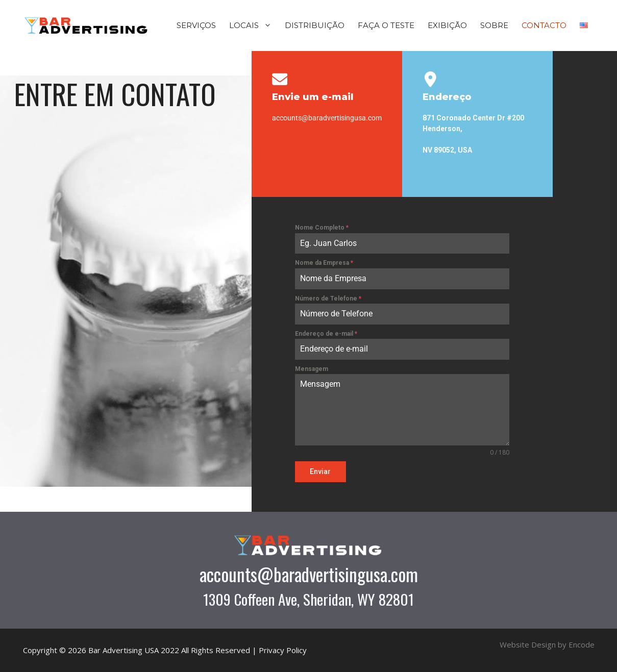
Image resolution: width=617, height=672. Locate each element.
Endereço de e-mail (326, 334)
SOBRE (494, 25)
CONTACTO (544, 25)
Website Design (528, 644)
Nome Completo (322, 228)
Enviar (320, 471)
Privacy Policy (283, 650)
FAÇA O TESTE (386, 25)
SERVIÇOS (196, 25)
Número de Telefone (328, 298)
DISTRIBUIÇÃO (315, 25)
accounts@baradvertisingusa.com (309, 574)
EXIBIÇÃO (447, 25)
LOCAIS (254, 26)
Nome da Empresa (324, 263)
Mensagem (312, 369)
